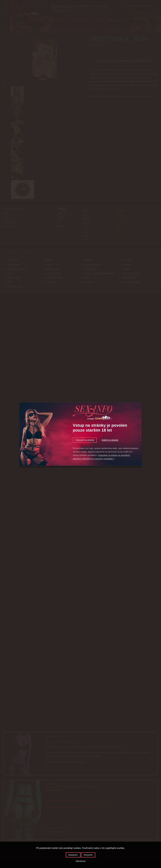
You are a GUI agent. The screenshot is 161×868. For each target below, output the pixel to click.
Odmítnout (80, 861)
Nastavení (73, 855)
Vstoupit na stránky (85, 440)
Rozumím (88, 855)
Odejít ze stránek (110, 440)
